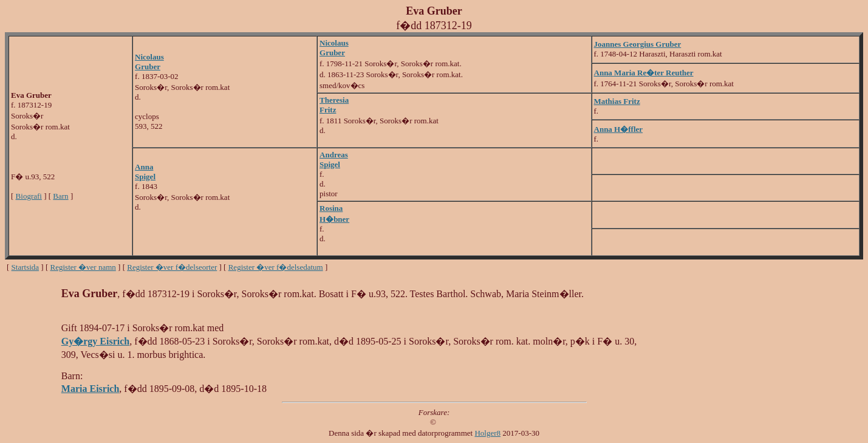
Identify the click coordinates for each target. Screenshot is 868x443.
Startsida (26, 267)
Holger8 (487, 433)
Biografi (29, 196)
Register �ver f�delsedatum (276, 267)
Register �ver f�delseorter (172, 267)
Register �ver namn (83, 267)
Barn (60, 196)
